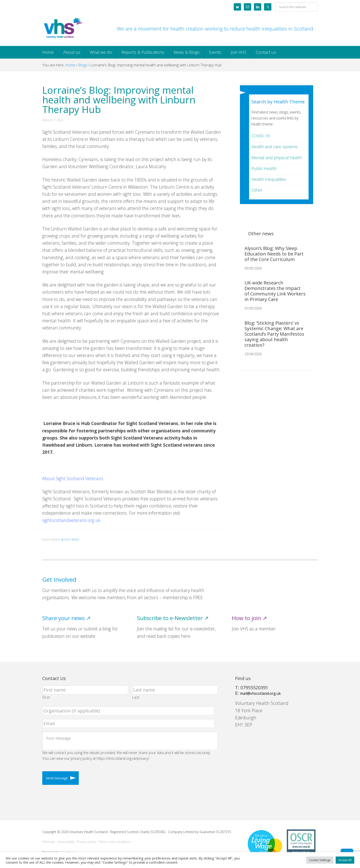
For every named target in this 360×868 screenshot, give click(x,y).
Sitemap (48, 842)
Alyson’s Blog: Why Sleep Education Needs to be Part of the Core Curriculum (274, 254)
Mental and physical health (277, 158)
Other (257, 190)
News (75, 540)
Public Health (264, 168)
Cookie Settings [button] (320, 860)
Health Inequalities (269, 179)
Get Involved (59, 580)
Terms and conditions (115, 842)
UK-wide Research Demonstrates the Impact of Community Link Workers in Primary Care (275, 291)
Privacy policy (87, 842)
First (46, 697)
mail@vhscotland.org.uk (260, 693)
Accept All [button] (345, 860)
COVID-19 (260, 136)
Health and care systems (275, 147)
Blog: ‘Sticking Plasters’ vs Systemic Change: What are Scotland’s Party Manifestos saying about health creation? (274, 334)
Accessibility (66, 842)
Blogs (66, 540)
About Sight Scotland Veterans (73, 478)
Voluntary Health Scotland (63, 28)
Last (136, 697)
